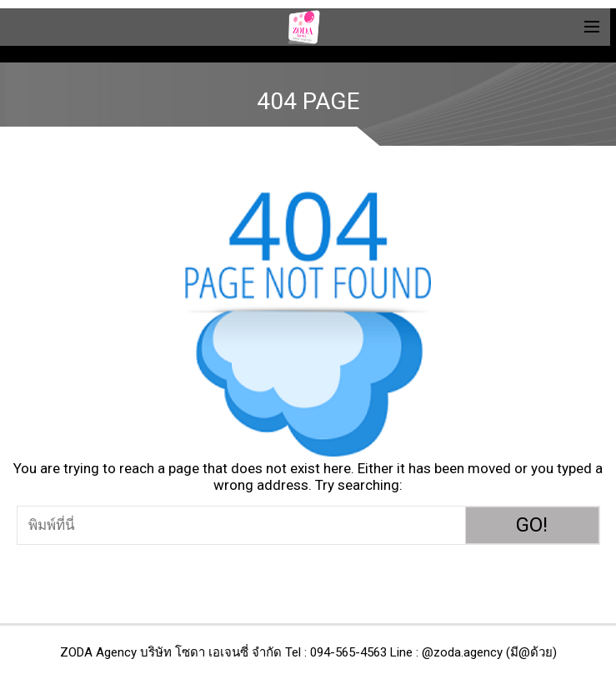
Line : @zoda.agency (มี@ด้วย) (473, 652)
